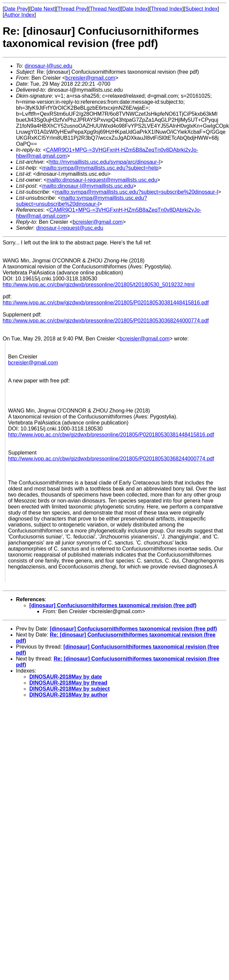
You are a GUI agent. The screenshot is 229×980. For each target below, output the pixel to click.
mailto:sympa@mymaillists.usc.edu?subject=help (100, 168)
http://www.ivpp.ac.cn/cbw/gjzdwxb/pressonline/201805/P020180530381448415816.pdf (106, 303)
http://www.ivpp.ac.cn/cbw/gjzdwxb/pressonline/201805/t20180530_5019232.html (98, 285)
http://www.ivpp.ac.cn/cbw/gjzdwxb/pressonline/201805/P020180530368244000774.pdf (106, 321)
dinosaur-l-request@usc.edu (69, 228)
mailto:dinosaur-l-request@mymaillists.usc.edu (102, 180)
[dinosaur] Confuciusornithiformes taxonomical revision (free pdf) (113, 605)
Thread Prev (72, 9)
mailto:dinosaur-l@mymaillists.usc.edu (88, 186)
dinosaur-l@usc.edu (48, 66)
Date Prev (16, 9)
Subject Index (201, 9)
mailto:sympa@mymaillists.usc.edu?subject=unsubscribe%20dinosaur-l (81, 201)
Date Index (135, 9)
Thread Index (167, 9)
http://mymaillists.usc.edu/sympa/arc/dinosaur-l (105, 162)
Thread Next (104, 9)
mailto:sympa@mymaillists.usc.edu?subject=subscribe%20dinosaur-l (136, 192)
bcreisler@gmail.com (90, 78)
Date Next (42, 9)
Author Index (19, 15)
